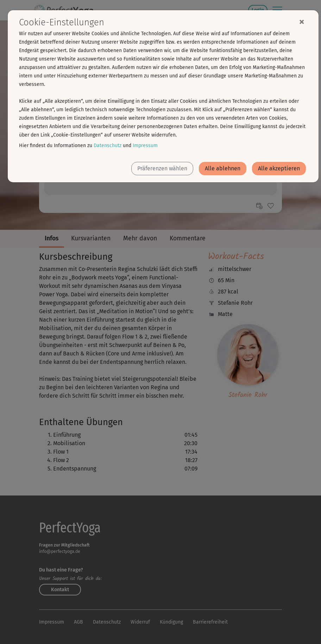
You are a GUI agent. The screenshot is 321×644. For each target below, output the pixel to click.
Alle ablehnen (223, 168)
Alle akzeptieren (279, 168)
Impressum (145, 146)
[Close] (302, 21)
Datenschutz (108, 146)
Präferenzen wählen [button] (162, 168)
